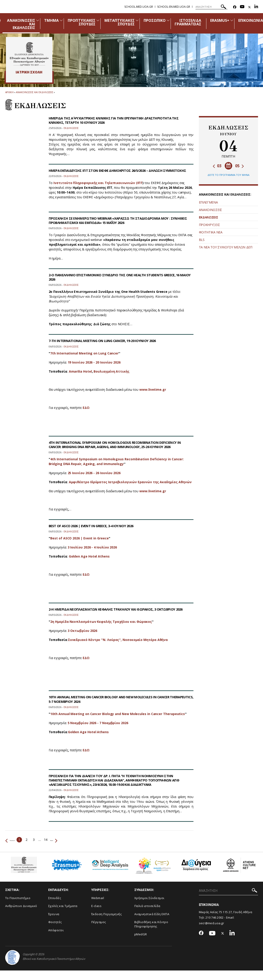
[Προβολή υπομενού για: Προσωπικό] (168, 20)
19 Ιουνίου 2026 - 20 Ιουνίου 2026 (94, 362)
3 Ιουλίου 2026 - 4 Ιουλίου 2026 (92, 547)
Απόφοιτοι (56, 930)
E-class (97, 906)
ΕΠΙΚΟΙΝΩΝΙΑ (251, 20)
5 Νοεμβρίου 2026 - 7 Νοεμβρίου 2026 (98, 723)
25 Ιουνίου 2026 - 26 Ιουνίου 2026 (94, 473)
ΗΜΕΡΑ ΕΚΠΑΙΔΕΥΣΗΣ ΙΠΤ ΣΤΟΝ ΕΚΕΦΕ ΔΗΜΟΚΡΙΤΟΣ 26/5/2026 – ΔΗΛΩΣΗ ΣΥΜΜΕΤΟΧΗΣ (110, 173)
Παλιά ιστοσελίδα (147, 906)
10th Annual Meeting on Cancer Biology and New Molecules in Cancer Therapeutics (118, 714)
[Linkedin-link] (256, 7)
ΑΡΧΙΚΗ (9, 92)
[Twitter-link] (249, 7)
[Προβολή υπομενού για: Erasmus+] (232, 20)
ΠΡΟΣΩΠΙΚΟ (155, 20)
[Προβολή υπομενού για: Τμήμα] (61, 20)
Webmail (98, 898)
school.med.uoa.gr (139, 7)
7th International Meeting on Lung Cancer (84, 353)
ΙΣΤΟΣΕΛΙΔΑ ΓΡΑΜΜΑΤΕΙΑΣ (188, 22)
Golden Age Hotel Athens (89, 556)
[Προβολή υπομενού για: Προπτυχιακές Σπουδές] (98, 20)
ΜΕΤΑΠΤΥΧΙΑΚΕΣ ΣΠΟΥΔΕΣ (119, 22)
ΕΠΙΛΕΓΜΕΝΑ (208, 202)
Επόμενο (74, 840)
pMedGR (141, 934)
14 (61, 840)
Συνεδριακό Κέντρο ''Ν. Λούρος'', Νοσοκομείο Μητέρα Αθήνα (118, 644)
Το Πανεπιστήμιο (18, 898)
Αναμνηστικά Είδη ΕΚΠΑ (152, 914)
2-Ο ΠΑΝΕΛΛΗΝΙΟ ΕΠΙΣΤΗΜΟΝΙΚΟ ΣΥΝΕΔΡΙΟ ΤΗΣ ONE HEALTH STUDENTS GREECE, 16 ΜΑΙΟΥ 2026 (119, 277)
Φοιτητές (55, 922)
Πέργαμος (99, 922)
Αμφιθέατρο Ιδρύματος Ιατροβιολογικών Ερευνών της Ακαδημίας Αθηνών (130, 482)
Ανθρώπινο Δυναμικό (21, 906)
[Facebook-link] (235, 7)
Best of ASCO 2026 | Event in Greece (79, 538)
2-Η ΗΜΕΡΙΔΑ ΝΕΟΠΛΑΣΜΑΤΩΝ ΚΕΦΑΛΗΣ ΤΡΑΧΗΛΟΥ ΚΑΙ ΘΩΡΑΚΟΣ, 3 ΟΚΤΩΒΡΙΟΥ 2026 (117, 611)
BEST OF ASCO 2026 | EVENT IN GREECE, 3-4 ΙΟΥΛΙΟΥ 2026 (95, 526)
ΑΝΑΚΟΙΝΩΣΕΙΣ (210, 210)
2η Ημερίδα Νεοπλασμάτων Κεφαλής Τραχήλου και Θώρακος (101, 626)
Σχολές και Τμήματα (63, 906)
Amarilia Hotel (80, 371)
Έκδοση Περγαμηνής (107, 914)
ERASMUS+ (220, 20)
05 (240, 166)
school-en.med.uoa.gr (174, 7)
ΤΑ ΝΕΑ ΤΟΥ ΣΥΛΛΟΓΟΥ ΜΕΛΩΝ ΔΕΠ (226, 247)
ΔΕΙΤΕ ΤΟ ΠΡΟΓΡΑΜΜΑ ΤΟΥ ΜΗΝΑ (228, 175)
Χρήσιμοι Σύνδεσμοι (149, 898)
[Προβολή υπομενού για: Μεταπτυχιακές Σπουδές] (137, 20)
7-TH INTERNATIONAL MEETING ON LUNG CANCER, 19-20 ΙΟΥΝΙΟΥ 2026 (108, 341)
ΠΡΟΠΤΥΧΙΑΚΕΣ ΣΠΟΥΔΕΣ (82, 22)
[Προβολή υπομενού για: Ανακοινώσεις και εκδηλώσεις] (38, 20)
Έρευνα (54, 914)
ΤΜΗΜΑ (51, 20)
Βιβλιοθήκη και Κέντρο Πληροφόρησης (151, 924)
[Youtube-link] (242, 7)
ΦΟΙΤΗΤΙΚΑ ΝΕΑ (211, 232)
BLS (202, 240)
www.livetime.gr (153, 389)
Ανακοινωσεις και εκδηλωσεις (35, 92)
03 (217, 166)
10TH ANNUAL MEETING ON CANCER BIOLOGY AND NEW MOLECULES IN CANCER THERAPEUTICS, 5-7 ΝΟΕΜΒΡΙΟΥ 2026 (115, 699)
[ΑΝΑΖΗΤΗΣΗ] (211, 7)
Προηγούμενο (18, 840)
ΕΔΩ (86, 408)
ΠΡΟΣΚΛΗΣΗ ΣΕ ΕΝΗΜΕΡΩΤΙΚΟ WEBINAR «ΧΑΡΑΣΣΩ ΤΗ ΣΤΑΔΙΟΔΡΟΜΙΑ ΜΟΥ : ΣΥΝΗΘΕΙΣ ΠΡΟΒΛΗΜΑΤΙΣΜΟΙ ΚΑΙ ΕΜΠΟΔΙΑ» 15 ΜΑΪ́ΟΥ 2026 (114, 220)
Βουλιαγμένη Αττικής (111, 371)
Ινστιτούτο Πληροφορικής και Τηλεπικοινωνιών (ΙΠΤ (98, 187)
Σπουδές (55, 898)
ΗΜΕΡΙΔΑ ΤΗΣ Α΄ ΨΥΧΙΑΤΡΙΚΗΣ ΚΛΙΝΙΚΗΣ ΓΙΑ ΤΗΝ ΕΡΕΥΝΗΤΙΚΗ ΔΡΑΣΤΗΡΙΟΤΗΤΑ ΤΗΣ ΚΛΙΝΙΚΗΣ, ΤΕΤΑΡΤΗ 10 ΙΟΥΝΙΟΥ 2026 (119, 120)
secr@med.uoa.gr (212, 923)
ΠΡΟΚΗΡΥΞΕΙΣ (209, 225)
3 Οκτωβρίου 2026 (83, 635)
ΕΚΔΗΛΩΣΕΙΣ (209, 217)
